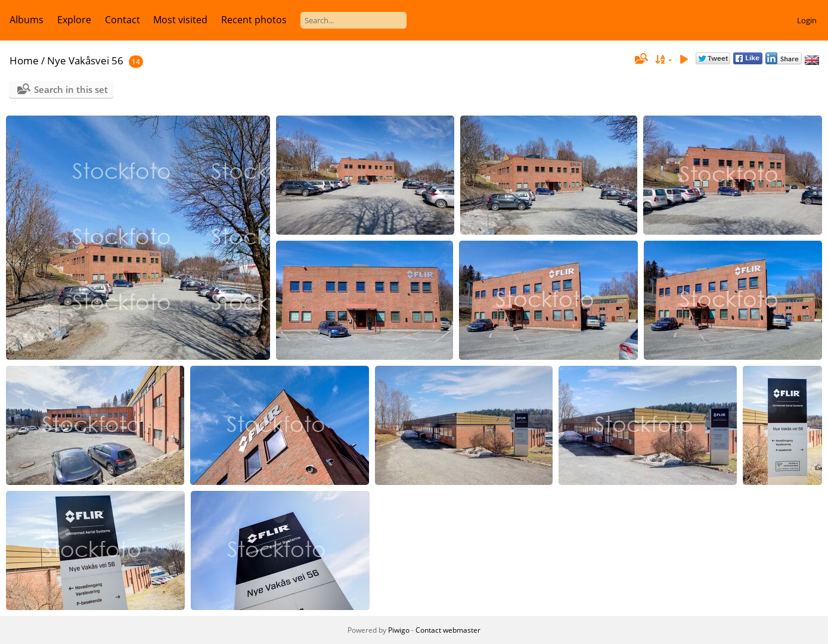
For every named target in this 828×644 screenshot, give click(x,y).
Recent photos (254, 20)
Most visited (180, 20)
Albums (27, 20)
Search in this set (71, 89)
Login (807, 20)
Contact (123, 20)
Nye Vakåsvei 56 (85, 60)
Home (24, 60)
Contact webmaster (448, 630)
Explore (74, 20)
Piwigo (399, 630)
